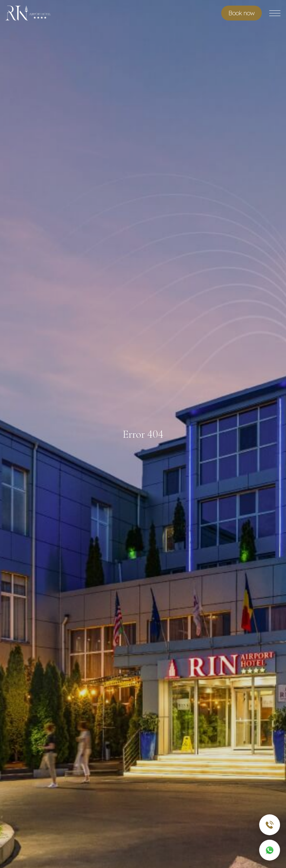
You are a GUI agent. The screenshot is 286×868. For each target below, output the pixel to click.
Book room (241, 13)
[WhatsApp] (270, 850)
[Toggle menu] (275, 13)
